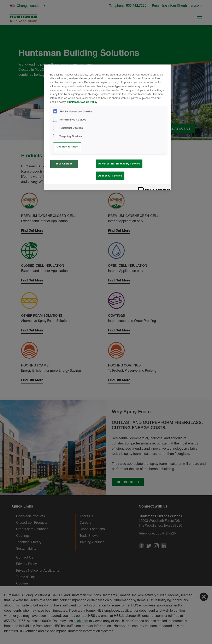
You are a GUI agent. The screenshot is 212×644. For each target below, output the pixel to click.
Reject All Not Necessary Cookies (119, 164)
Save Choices (64, 164)
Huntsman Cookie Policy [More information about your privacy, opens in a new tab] (82, 102)
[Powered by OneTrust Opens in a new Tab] (153, 188)
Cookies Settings (67, 147)
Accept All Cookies (110, 176)
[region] (107, 128)
